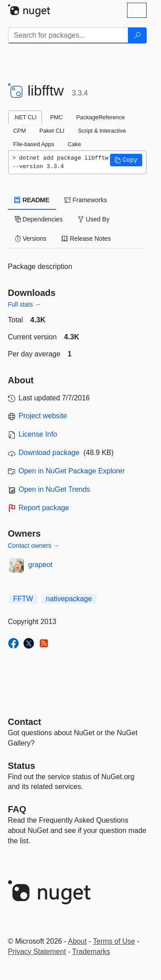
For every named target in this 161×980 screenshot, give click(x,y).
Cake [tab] (74, 144)
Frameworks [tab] (86, 200)
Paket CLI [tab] (52, 131)
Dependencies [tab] (39, 219)
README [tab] (32, 200)
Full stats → (25, 304)
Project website (43, 416)
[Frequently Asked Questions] (17, 809)
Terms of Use (114, 941)
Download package (49, 453)
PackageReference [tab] (100, 117)
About (77, 941)
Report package (44, 508)
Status (22, 766)
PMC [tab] (56, 117)
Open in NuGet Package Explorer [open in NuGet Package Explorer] (72, 471)
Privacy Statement (37, 952)
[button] (126, 160)
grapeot (40, 565)
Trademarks (91, 952)
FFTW (23, 599)
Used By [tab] (94, 219)
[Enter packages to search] (68, 35)
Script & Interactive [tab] (102, 131)
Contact (25, 722)
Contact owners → (34, 546)
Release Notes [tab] (86, 238)
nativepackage (69, 599)
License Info (38, 434)
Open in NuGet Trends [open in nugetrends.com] (55, 489)
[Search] (137, 35)
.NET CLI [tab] (25, 117)
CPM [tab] (20, 131)
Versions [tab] (31, 238)
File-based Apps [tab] (34, 144)
